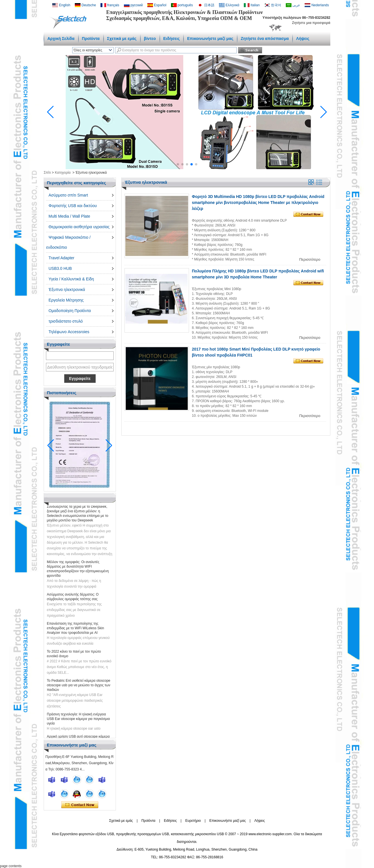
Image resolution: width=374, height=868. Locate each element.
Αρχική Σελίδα (61, 39)
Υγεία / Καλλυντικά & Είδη (71, 279)
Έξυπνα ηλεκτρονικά (67, 290)
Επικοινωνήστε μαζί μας (210, 39)
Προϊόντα (91, 39)
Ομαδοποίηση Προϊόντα (70, 311)
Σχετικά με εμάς (122, 39)
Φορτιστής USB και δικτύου (73, 206)
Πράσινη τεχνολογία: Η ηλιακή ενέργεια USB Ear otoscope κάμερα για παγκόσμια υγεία (78, 721)
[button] (178, 164)
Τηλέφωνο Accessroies (69, 332)
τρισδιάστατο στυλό (66, 321)
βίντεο (150, 39)
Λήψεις (303, 39)
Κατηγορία (63, 173)
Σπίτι (47, 173)
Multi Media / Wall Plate (69, 216)
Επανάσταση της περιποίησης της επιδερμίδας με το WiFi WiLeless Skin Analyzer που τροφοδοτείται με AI (75, 630)
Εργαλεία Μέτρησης (66, 300)
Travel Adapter (62, 258)
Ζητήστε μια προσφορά (311, 23)
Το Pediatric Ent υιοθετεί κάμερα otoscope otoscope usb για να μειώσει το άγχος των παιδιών (79, 687)
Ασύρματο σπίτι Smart (68, 195)
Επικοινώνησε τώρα (80, 805)
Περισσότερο (310, 259)
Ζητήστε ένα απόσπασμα (265, 39)
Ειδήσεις (172, 39)
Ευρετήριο (193, 821)
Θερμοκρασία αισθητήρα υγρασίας (79, 227)
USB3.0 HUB (60, 268)
